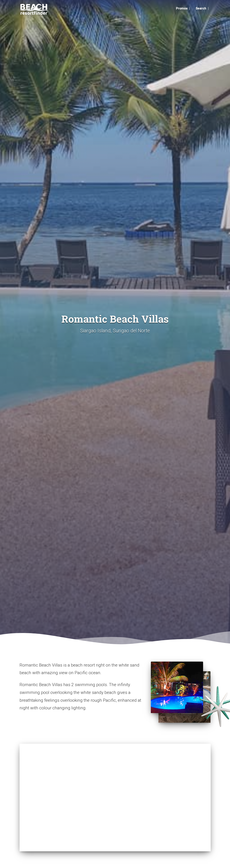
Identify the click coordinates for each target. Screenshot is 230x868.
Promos (180, 8)
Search (201, 8)
